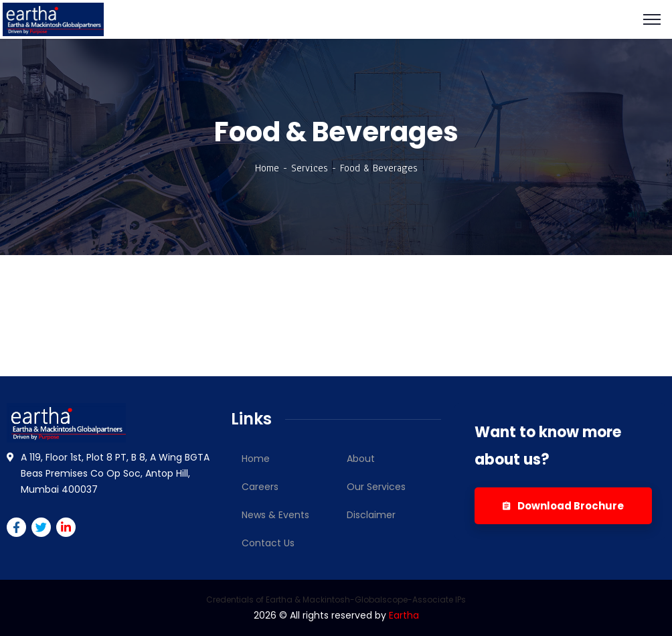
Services (310, 168)
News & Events (275, 515)
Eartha (404, 615)
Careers (260, 487)
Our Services (376, 487)
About (361, 459)
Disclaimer (371, 515)
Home (267, 168)
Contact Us (268, 543)
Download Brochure (563, 506)
